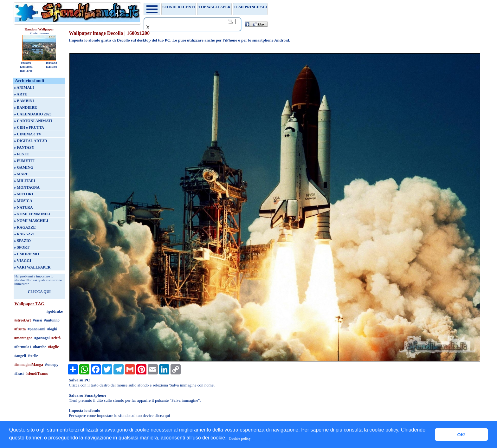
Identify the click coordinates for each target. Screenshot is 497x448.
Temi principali (250, 7)
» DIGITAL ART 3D (30, 141)
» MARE (21, 174)
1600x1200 (26, 71)
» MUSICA (23, 201)
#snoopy (52, 365)
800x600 (26, 63)
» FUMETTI (24, 161)
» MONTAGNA (27, 187)
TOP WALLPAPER (214, 7)
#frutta (20, 329)
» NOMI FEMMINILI (32, 214)
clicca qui (162, 416)
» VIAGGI (23, 261)
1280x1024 (26, 67)
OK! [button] (461, 435)
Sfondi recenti (179, 7)
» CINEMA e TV (28, 134)
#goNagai (42, 338)
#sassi (38, 320)
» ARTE (20, 94)
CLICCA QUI (39, 292)
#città (56, 338)
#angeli (20, 356)
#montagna (23, 338)
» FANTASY (24, 147)
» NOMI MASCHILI (31, 221)
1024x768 (51, 63)
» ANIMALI (24, 88)
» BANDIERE (25, 107)
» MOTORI (23, 194)
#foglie (54, 347)
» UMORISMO (26, 254)
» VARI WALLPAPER (32, 267)
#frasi (19, 373)
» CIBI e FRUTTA (29, 127)
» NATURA (23, 207)
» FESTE (21, 154)
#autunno (52, 320)
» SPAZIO (22, 241)
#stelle (33, 356)
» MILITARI (25, 181)
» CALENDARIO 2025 (33, 114)
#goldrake (55, 311)
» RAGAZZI (24, 234)
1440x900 (51, 67)
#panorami (36, 329)
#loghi (52, 329)
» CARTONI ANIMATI (33, 121)
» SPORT (22, 247)
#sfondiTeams (37, 373)
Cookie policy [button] (240, 438)
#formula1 (23, 347)
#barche (40, 347)
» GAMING (24, 167)
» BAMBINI (24, 101)
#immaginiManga (29, 365)
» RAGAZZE (25, 227)
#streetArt (23, 320)
